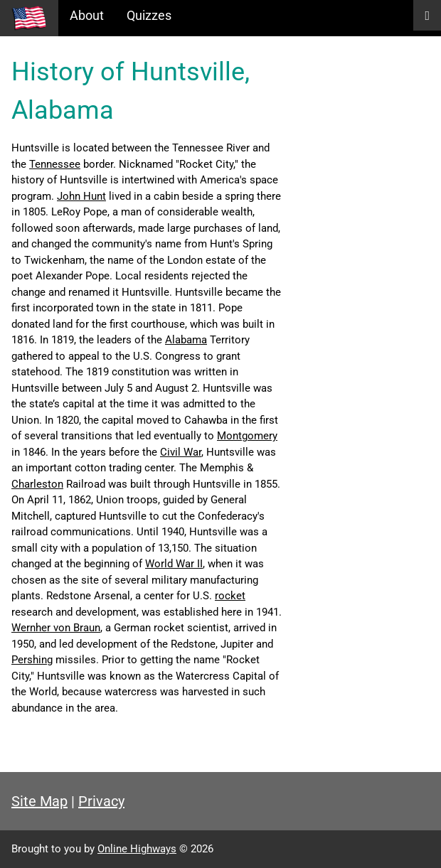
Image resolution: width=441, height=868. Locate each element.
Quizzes (149, 15)
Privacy (101, 801)
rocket (230, 596)
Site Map (39, 801)
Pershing (32, 660)
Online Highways (137, 849)
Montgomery (247, 436)
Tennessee (55, 164)
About (87, 15)
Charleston (37, 484)
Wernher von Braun (56, 628)
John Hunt (81, 196)
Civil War (181, 452)
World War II (174, 564)
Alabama (186, 340)
